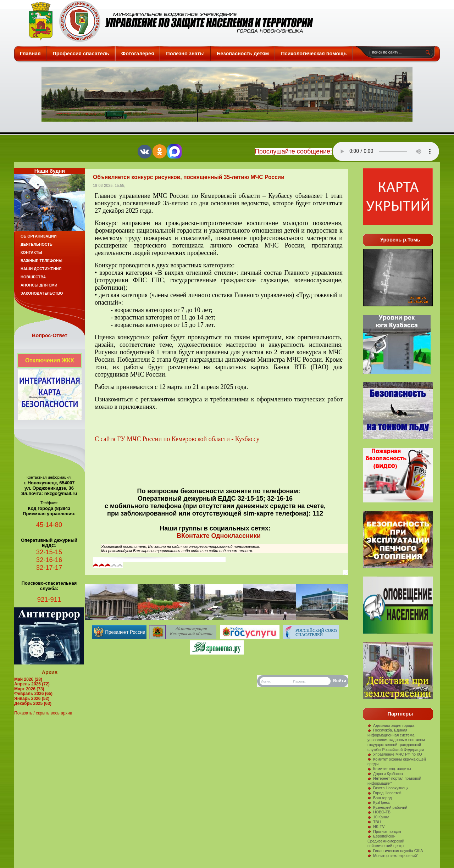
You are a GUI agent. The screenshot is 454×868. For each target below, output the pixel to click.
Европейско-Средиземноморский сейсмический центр (386, 841)
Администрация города (391, 725)
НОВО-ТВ (379, 812)
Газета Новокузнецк (388, 788)
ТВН (374, 822)
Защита (168, 21)
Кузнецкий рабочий (387, 807)
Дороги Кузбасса (385, 774)
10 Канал (378, 817)
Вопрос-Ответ (50, 335)
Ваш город (380, 798)
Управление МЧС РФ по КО (395, 754)
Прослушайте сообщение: (293, 151)
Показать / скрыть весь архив (43, 713)
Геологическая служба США (395, 851)
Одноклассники (236, 536)
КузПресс (379, 802)
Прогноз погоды (384, 831)
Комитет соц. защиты (389, 769)
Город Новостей (384, 793)
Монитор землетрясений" (393, 856)
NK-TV (376, 827)
